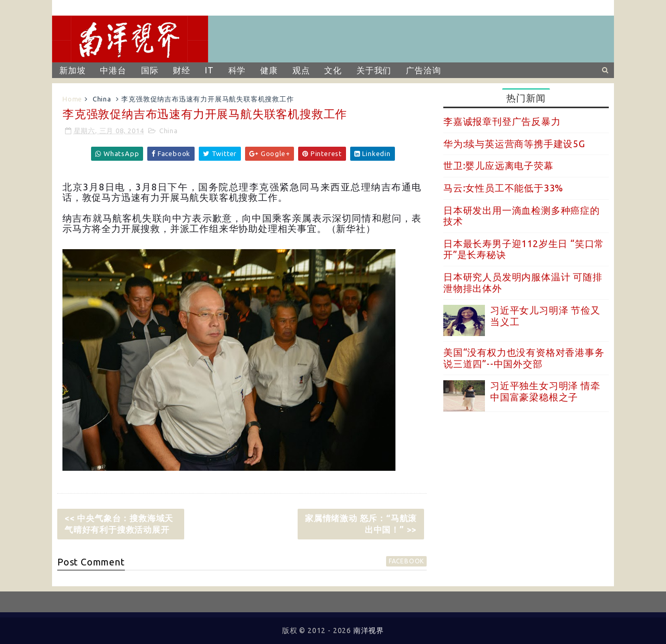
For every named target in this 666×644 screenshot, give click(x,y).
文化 (333, 70)
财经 (182, 70)
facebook (406, 561)
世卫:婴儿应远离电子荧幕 (498, 165)
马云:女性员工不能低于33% (503, 188)
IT (209, 70)
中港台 (113, 70)
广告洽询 (423, 70)
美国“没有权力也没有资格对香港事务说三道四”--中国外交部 (524, 358)
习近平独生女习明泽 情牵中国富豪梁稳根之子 (545, 391)
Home (72, 99)
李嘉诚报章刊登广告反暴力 (502, 121)
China (102, 99)
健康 (269, 70)
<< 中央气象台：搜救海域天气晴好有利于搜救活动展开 (119, 524)
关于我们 (374, 70)
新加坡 (72, 70)
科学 (237, 70)
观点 (301, 70)
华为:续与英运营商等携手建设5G (514, 144)
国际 (150, 70)
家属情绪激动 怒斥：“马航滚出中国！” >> (361, 524)
